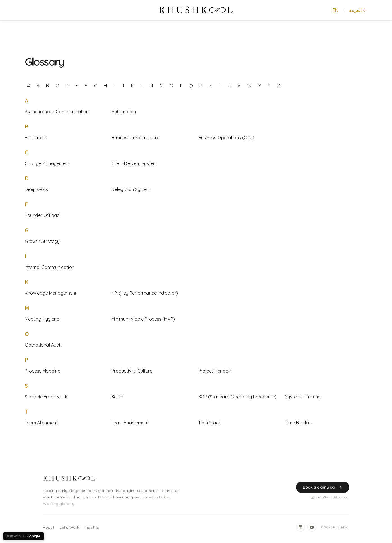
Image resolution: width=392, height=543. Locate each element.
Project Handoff (215, 371)
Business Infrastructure (135, 138)
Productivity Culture (132, 371)
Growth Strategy (42, 241)
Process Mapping (43, 371)
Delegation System (131, 189)
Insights (92, 527)
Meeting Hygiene (42, 319)
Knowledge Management (51, 293)
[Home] (196, 10)
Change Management (47, 163)
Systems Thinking (303, 397)
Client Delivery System (134, 163)
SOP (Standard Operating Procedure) (237, 397)
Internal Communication (50, 267)
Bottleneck (36, 138)
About (48, 527)
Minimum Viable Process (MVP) (143, 319)
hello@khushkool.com (330, 497)
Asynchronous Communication (57, 112)
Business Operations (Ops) (226, 138)
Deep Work (36, 189)
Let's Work (69, 527)
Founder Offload (42, 215)
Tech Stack (210, 423)
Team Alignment (41, 423)
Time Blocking (299, 423)
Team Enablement (130, 423)
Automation (124, 112)
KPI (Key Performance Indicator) (145, 293)
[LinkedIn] (300, 527)
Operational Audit (43, 345)
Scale (117, 397)
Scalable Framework (46, 397)
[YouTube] (312, 527)
